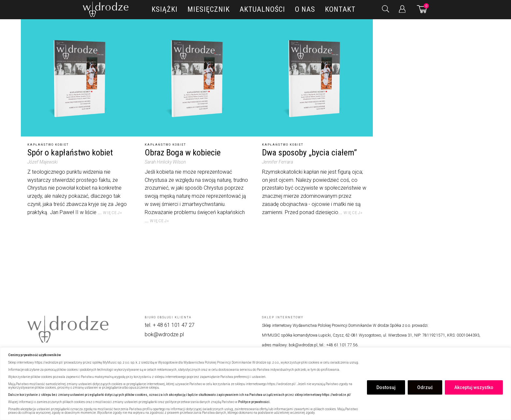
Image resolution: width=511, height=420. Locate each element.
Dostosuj (386, 387)
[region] (255, 384)
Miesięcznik (209, 9)
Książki (165, 9)
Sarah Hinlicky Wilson (165, 162)
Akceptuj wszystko (474, 387)
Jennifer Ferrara (277, 162)
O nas (305, 9)
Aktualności (262, 9)
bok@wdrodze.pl (164, 334)
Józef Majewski (43, 162)
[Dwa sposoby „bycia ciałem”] (314, 78)
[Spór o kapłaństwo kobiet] (80, 78)
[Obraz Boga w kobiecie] (197, 78)
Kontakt (340, 9)
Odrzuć (425, 387)
